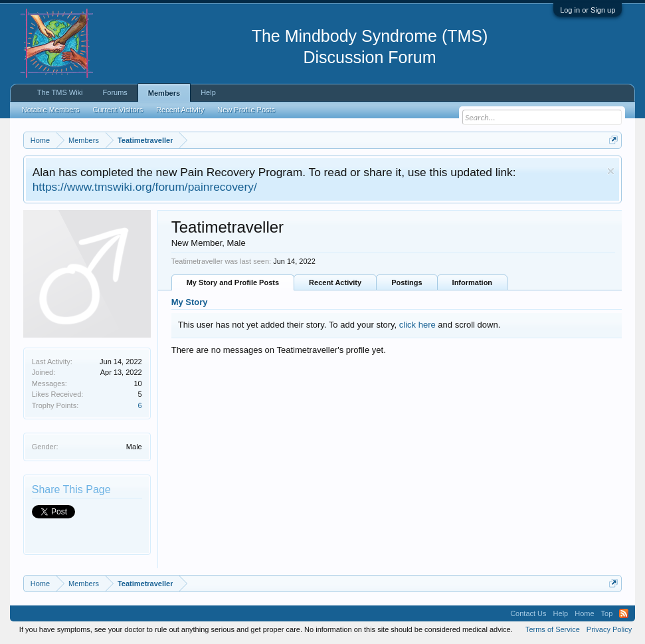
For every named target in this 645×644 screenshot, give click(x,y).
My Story (190, 302)
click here (417, 325)
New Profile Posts (246, 110)
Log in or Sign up (588, 10)
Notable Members (51, 110)
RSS (624, 613)
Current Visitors (118, 110)
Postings (407, 282)
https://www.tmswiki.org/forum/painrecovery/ (145, 187)
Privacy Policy (609, 629)
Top (607, 613)
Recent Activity (335, 282)
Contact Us (528, 613)
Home (584, 613)
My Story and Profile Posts (233, 282)
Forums (115, 92)
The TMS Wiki (60, 92)
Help (208, 92)
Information (473, 282)
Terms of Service (553, 629)
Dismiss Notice (611, 171)
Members (164, 93)
